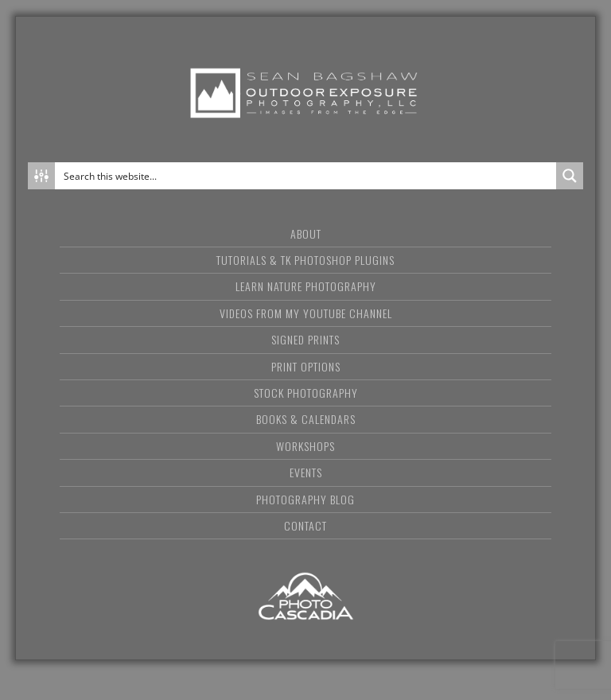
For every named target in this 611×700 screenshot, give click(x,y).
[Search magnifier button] (570, 176)
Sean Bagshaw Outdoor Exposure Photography (305, 93)
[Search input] (306, 176)
